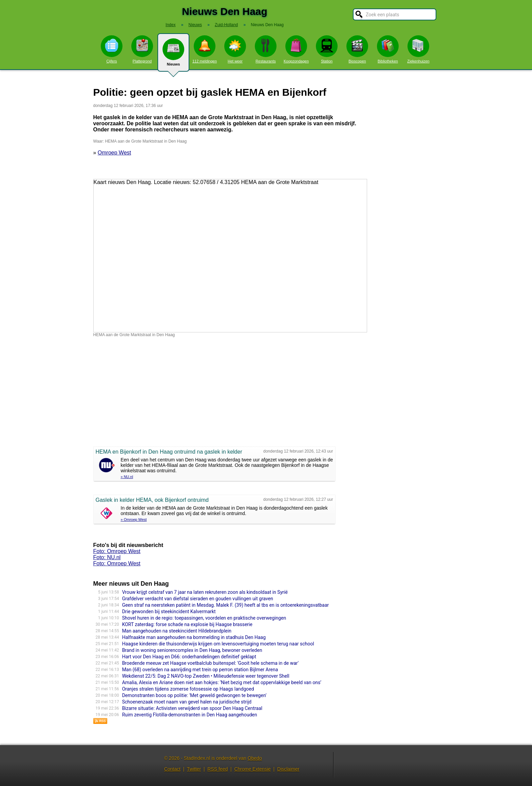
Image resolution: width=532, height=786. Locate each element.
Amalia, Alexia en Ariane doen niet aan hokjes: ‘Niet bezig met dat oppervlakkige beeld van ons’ (222, 682)
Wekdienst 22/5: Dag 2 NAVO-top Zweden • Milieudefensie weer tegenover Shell (206, 676)
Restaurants (266, 49)
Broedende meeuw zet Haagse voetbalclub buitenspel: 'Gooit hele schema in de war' (211, 663)
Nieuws (173, 55)
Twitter (194, 769)
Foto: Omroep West (117, 551)
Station (327, 49)
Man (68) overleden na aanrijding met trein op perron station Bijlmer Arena (200, 670)
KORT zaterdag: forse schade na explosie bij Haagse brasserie (187, 624)
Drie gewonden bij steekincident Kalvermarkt (169, 611)
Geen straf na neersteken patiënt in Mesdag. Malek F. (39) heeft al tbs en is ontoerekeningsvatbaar (225, 605)
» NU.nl (127, 477)
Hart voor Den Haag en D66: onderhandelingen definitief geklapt (189, 657)
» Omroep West (134, 519)
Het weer (235, 49)
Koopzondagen (296, 49)
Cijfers (112, 49)
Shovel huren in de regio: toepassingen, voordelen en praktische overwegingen (204, 618)
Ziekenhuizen (418, 49)
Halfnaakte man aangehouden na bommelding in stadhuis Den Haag (194, 637)
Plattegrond (142, 49)
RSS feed (217, 769)
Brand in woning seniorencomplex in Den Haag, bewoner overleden (192, 650)
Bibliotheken (388, 49)
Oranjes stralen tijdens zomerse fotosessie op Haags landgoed (188, 689)
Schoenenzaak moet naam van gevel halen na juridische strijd (187, 702)
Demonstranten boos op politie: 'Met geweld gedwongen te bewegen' (194, 695)
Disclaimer (288, 769)
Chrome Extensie (252, 769)
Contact (172, 769)
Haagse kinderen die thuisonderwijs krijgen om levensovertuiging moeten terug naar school (218, 644)
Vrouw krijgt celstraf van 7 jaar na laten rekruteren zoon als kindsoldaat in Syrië (205, 592)
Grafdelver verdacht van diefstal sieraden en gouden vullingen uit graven (198, 599)
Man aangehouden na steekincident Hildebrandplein (177, 631)
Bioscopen (357, 49)
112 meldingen (205, 49)
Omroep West (114, 153)
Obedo (255, 758)
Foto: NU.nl (107, 557)
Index (170, 25)
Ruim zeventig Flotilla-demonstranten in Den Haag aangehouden (190, 715)
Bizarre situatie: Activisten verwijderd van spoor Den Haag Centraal (192, 708)
